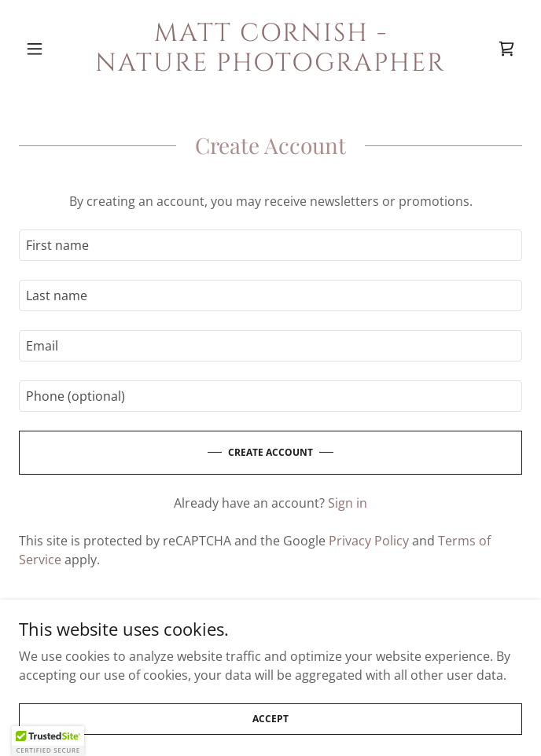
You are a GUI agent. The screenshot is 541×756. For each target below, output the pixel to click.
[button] (57, 49)
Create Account (270, 452)
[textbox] (270, 245)
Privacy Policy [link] (369, 541)
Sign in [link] (348, 503)
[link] (270, 49)
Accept (270, 719)
